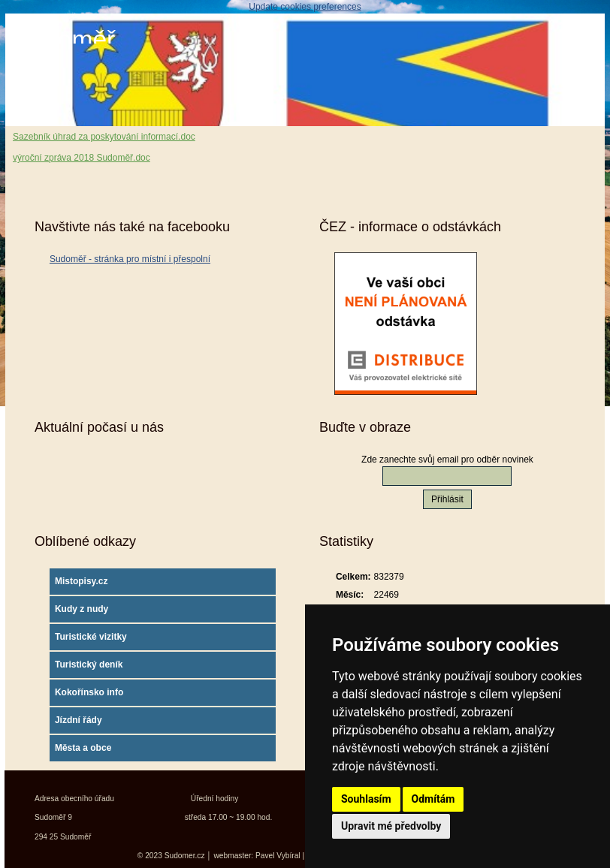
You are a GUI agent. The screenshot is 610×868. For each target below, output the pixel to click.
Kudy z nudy (82, 609)
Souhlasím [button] (366, 799)
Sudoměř (64, 39)
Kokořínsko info (89, 692)
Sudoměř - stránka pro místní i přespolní (130, 259)
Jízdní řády (79, 720)
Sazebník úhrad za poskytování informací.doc (104, 137)
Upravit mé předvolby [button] (391, 826)
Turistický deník (89, 665)
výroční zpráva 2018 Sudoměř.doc (82, 158)
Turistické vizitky (91, 637)
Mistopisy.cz (81, 581)
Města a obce (83, 748)
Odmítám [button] (433, 799)
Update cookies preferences (305, 7)
